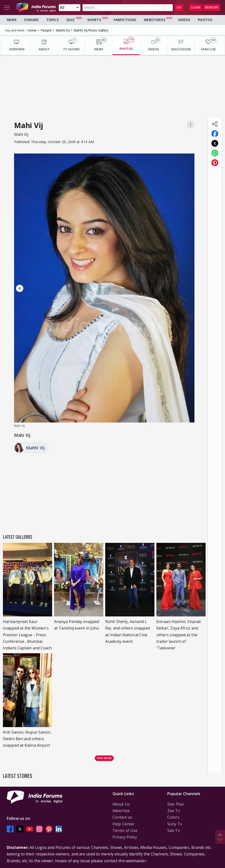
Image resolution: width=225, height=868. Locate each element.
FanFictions (125, 20)
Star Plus (176, 804)
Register (212, 7)
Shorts (94, 20)
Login (196, 7)
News (12, 20)
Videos (184, 20)
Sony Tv (175, 824)
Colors (173, 817)
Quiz (71, 20)
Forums (31, 20)
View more (104, 758)
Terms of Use (125, 830)
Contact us (122, 817)
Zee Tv (174, 811)
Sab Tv (174, 830)
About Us (121, 804)
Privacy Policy (125, 837)
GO (179, 7)
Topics (52, 20)
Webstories (155, 20)
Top (220, 837)
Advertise (121, 811)
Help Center (124, 824)
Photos (205, 20)
